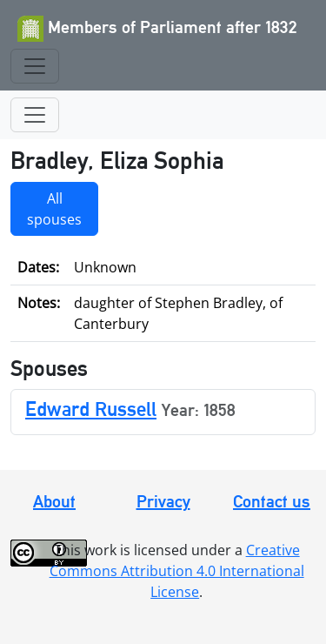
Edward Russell (91, 409)
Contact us (272, 501)
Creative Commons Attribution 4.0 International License (177, 571)
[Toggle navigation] (35, 66)
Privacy (163, 501)
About (54, 501)
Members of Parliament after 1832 (157, 29)
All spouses (54, 209)
